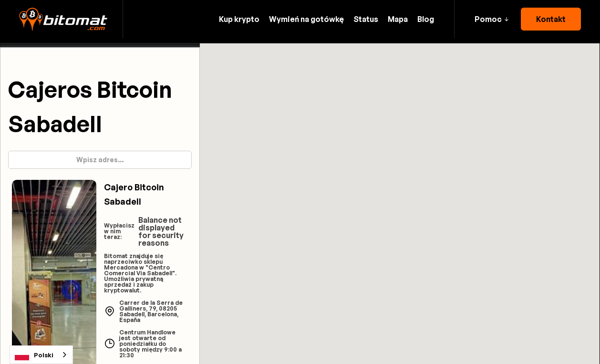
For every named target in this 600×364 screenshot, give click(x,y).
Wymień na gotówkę (306, 19)
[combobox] (41, 355)
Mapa (398, 19)
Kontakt (551, 19)
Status (366, 19)
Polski (34, 355)
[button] (491, 19)
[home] (63, 19)
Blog (426, 19)
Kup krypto (239, 19)
